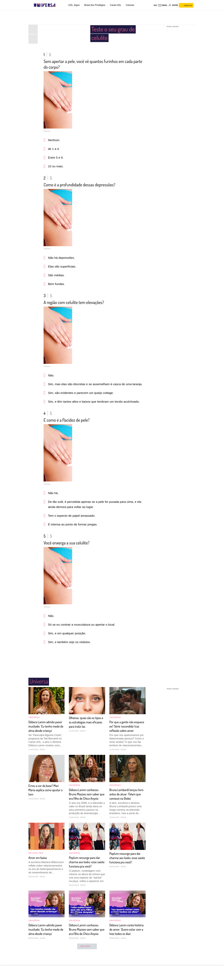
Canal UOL (115, 5)
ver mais (87, 965)
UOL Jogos (74, 5)
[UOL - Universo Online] (58, 5)
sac (155, 5)
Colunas (130, 5)
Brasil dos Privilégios (95, 5)
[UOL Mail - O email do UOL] (163, 5)
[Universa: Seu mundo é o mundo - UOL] (45, 5)
